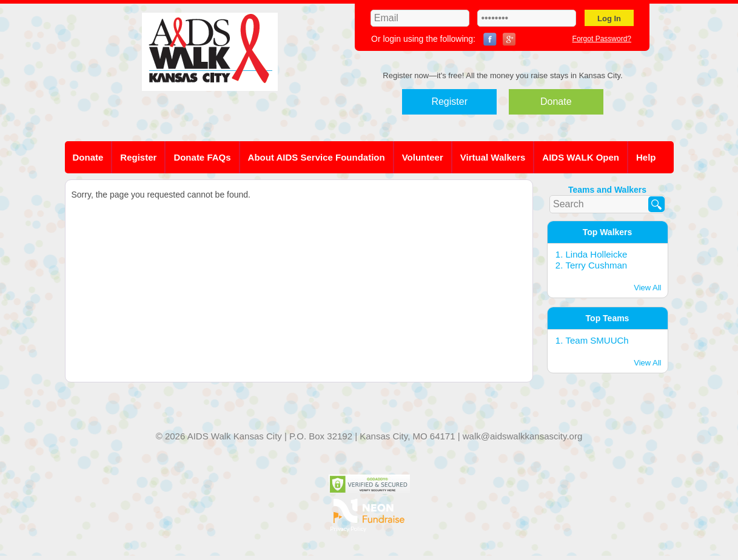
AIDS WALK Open (581, 157)
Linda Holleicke (597, 254)
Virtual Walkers (493, 157)
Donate (556, 102)
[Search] (656, 204)
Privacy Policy (348, 528)
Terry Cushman (597, 265)
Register (449, 102)
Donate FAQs (202, 157)
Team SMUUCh (597, 340)
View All (647, 288)
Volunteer (423, 157)
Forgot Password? (602, 39)
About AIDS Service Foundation (317, 157)
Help (646, 157)
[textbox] (607, 204)
